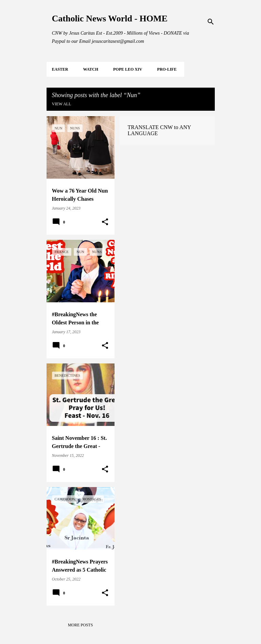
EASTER (60, 69)
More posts (81, 625)
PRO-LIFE (167, 69)
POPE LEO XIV (128, 69)
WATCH (91, 69)
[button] (105, 222)
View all (62, 104)
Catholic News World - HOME (110, 19)
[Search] (211, 22)
